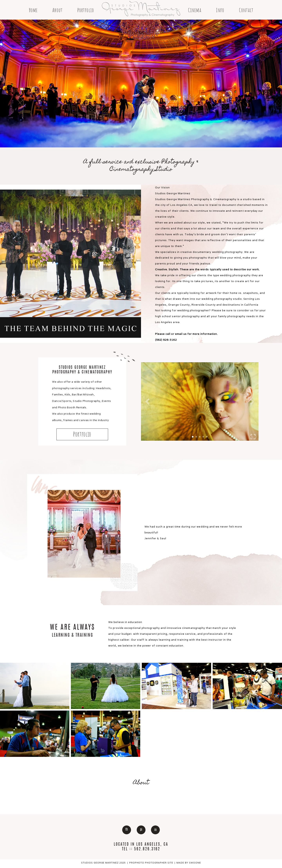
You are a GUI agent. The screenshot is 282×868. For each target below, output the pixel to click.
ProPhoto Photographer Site (151, 863)
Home (33, 10)
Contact (246, 10)
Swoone (195, 863)
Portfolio (86, 10)
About (57, 10)
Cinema (195, 10)
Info (220, 10)
